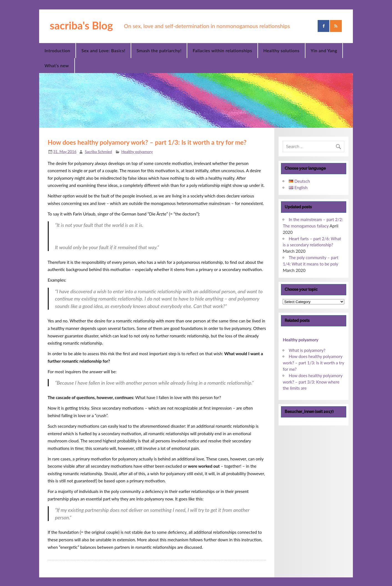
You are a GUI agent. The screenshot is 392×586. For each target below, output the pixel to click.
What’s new (57, 65)
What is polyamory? (307, 350)
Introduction (57, 50)
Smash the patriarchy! (159, 50)
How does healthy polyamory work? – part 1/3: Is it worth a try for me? (313, 363)
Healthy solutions (281, 50)
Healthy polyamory (137, 151)
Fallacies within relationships (222, 50)
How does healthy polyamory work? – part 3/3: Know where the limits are (313, 382)
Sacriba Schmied (98, 151)
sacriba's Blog (81, 25)
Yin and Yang (324, 50)
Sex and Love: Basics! (103, 50)
